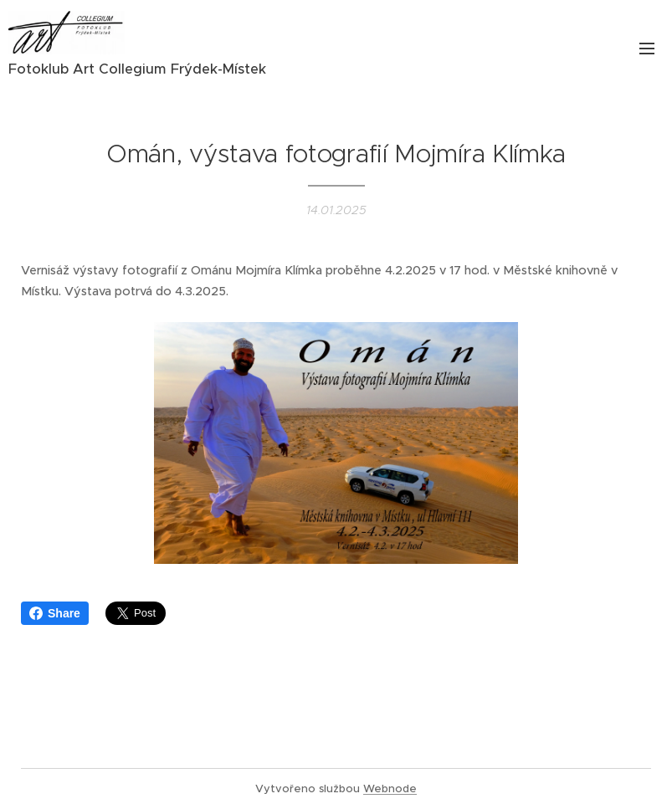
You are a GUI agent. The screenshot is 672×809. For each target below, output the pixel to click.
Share (55, 613)
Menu (647, 49)
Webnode (390, 789)
